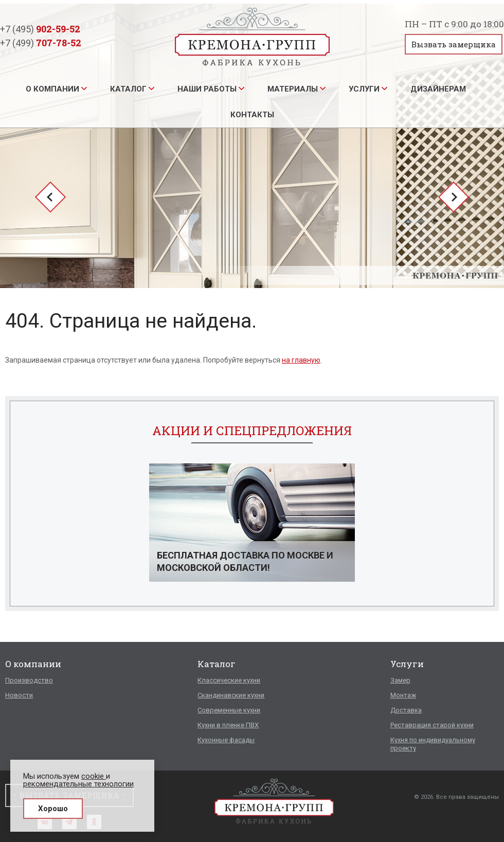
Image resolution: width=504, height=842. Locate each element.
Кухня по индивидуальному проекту (433, 744)
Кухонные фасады (226, 740)
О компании (52, 89)
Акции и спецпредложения (252, 431)
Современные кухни (229, 710)
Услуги (364, 89)
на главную (301, 360)
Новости (19, 695)
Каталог (128, 89)
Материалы (293, 89)
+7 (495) (40, 29)
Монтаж (403, 695)
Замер (400, 680)
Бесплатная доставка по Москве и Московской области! (245, 561)
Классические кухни (229, 680)
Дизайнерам (438, 89)
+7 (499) (41, 43)
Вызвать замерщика (454, 44)
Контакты (252, 115)
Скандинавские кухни (231, 695)
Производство (29, 680)
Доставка (406, 710)
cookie (94, 776)
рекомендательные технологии (78, 784)
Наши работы (207, 89)
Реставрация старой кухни (432, 725)
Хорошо (53, 809)
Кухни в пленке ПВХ (228, 725)
